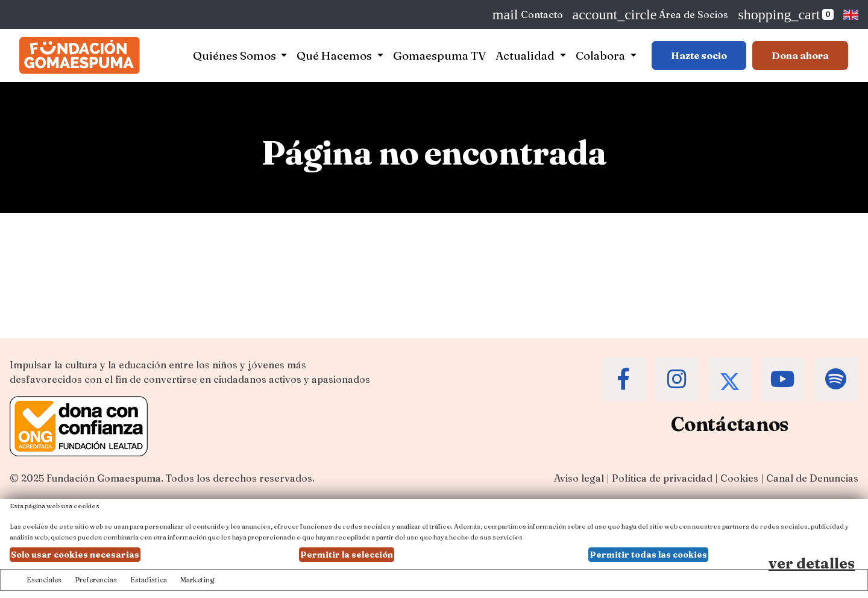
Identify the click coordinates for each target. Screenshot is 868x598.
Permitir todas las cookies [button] (648, 555)
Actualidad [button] (526, 55)
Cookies (739, 478)
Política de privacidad (662, 478)
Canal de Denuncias (812, 478)
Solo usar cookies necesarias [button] (75, 555)
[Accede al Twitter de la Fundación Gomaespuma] (730, 379)
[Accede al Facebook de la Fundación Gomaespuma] (624, 379)
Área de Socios (651, 14)
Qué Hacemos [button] (335, 55)
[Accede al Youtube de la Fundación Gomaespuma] (783, 379)
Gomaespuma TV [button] (439, 55)
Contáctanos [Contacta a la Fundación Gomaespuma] (730, 424)
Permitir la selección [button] (347, 555)
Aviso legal (579, 478)
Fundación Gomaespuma (104, 478)
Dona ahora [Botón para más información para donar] (800, 55)
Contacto (528, 14)
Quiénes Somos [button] (236, 55)
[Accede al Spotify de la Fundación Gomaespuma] (836, 379)
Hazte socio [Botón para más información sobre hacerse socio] (699, 55)
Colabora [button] (602, 55)
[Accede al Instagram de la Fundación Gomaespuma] (677, 379)
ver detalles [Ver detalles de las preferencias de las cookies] (812, 563)
